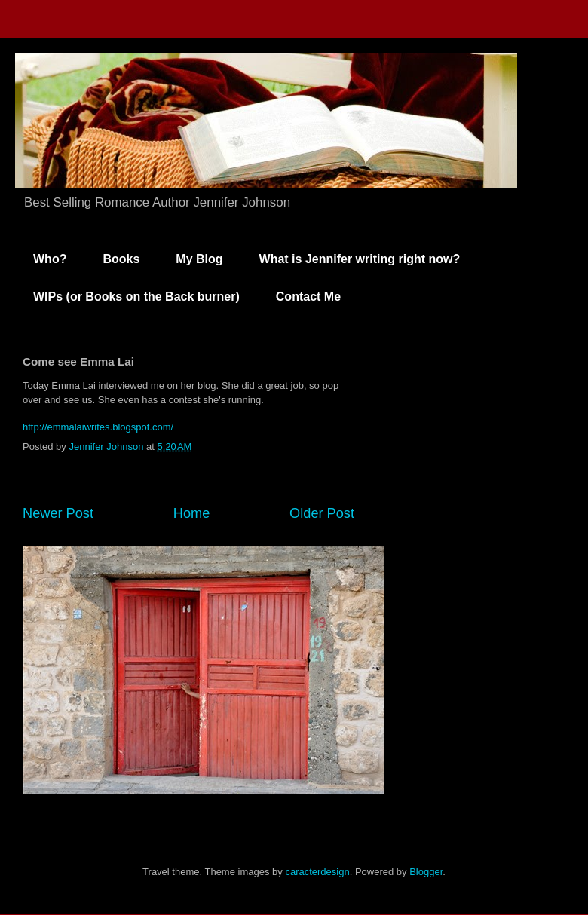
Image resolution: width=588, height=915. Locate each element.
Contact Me (308, 297)
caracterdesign (317, 872)
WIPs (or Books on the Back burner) (136, 297)
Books (121, 259)
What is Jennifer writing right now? (360, 259)
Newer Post (58, 513)
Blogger (426, 872)
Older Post (322, 513)
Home (192, 513)
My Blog (199, 259)
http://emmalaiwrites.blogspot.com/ (98, 427)
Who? (50, 259)
